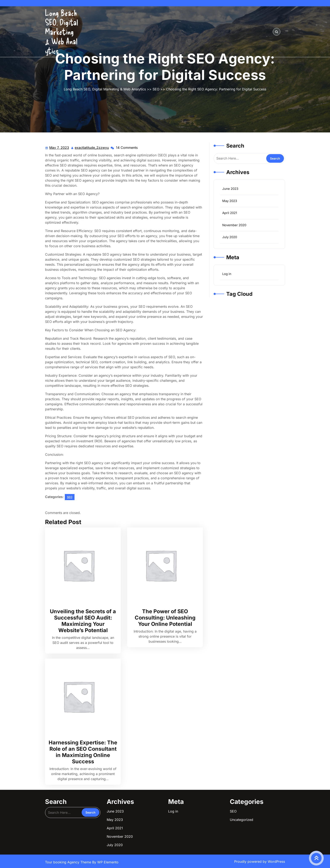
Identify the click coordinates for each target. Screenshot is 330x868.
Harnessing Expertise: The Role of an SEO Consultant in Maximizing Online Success (83, 752)
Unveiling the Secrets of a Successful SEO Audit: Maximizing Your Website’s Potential (83, 621)
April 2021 (230, 213)
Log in (227, 274)
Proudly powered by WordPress (260, 861)
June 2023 (230, 189)
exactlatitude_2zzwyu (92, 147)
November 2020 (234, 225)
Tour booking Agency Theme (69, 862)
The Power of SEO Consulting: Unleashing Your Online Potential (165, 618)
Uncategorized (242, 820)
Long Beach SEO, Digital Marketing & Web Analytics (62, 32)
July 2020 (230, 237)
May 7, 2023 (59, 148)
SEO (156, 89)
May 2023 (230, 201)
